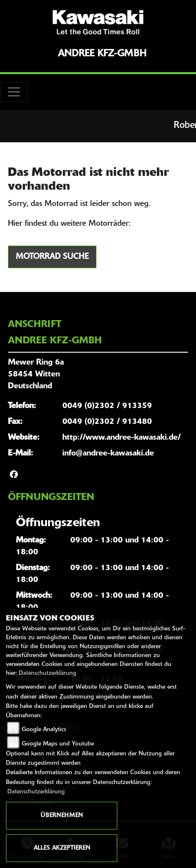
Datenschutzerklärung (48, 673)
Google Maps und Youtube (58, 744)
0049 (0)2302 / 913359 (107, 406)
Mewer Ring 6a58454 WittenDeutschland (36, 374)
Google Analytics (44, 730)
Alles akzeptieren (62, 848)
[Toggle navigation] (14, 92)
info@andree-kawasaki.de (108, 454)
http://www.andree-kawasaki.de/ (122, 438)
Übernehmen (62, 816)
